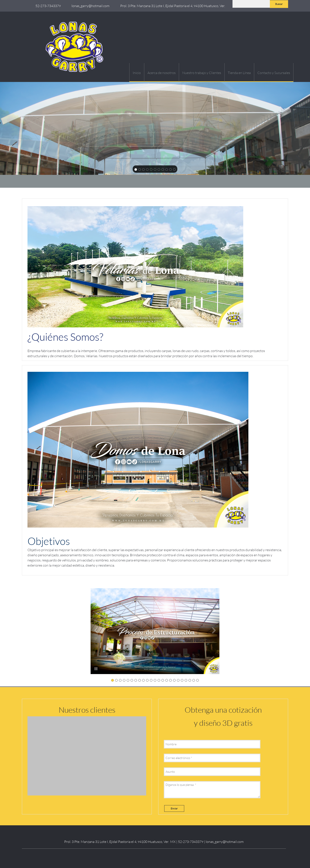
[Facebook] (141, 856)
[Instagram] (158, 856)
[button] (155, 631)
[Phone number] (47, 6)
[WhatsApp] (167, 856)
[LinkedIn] (150, 856)
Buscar (279, 4)
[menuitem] (137, 73)
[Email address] (89, 6)
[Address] (172, 6)
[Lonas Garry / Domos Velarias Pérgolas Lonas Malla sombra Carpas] (76, 47)
